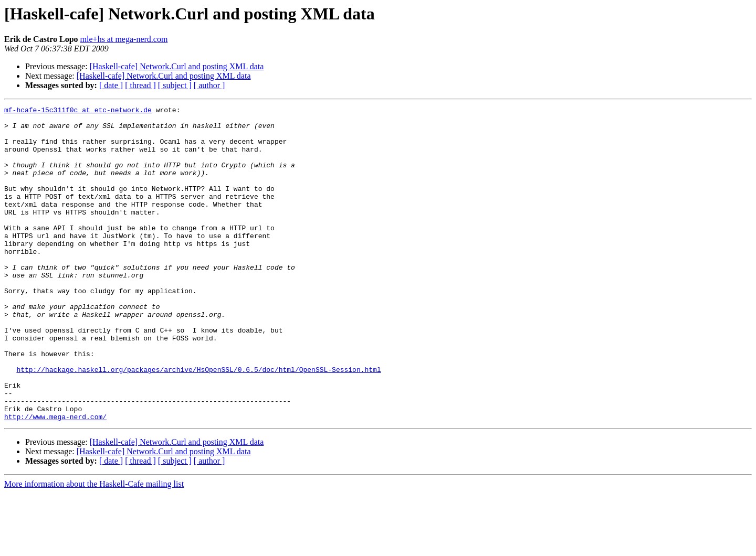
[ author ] (209, 85)
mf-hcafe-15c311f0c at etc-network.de (78, 111)
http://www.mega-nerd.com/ (55, 479)
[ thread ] (140, 85)
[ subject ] (175, 85)
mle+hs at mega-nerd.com (124, 39)
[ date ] (111, 85)
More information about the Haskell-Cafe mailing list (94, 547)
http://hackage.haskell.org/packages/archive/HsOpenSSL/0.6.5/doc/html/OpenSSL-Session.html (198, 423)
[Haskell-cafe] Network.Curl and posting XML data (177, 66)
